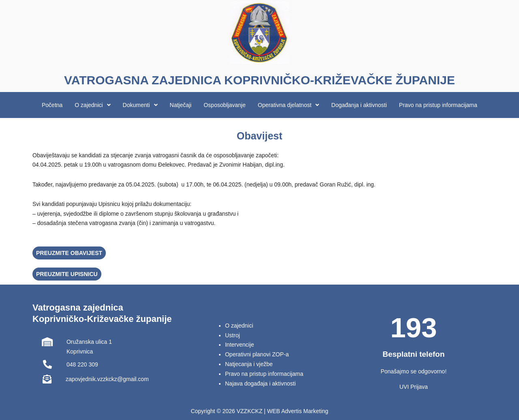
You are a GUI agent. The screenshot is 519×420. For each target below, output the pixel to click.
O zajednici (92, 105)
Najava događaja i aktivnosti (260, 384)
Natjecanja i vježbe (249, 364)
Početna (52, 105)
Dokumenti (140, 105)
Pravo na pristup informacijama (438, 105)
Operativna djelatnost (288, 105)
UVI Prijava (414, 387)
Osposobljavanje (225, 105)
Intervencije (240, 345)
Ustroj (233, 335)
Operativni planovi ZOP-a (257, 354)
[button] (92, 105)
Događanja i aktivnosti (359, 105)
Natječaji (181, 105)
